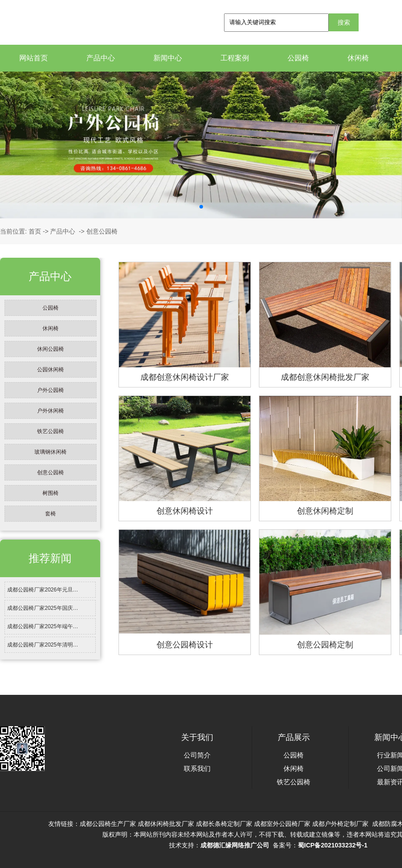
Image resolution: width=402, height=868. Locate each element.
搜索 (344, 22)
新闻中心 (168, 58)
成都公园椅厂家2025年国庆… (43, 608)
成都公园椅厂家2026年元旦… (43, 590)
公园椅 (298, 58)
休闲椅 (358, 58)
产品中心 (101, 58)
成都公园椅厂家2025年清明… (43, 645)
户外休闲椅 (51, 411)
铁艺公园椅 (51, 431)
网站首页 (34, 58)
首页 (35, 231)
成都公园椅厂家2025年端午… (43, 626)
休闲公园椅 (51, 349)
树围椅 (51, 493)
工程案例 (235, 58)
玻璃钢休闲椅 (51, 452)
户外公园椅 (51, 390)
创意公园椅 (51, 472)
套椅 (51, 514)
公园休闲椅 (51, 370)
